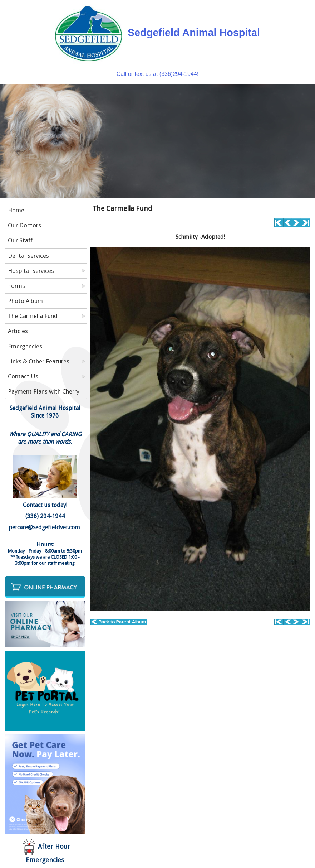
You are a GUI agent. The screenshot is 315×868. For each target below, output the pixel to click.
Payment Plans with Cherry (44, 391)
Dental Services (28, 256)
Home (16, 210)
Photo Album (25, 301)
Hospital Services (31, 271)
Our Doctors (24, 225)
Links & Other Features (39, 361)
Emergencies (25, 346)
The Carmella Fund (33, 316)
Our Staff (20, 240)
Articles (18, 331)
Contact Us (23, 376)
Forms (16, 286)
